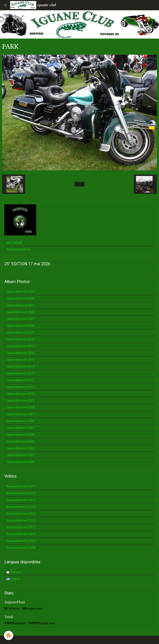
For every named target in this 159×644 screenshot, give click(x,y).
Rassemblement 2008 (21, 548)
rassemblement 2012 (20, 380)
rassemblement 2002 (20, 448)
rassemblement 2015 (20, 360)
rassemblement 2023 (20, 305)
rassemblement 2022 (20, 312)
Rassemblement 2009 (21, 541)
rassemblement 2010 (20, 394)
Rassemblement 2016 (21, 493)
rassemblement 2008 (20, 407)
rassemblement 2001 (20, 455)
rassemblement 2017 (20, 346)
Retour (79, 184)
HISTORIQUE (15, 243)
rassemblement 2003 (20, 441)
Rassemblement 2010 (21, 534)
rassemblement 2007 (20, 414)
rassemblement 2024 (20, 298)
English (13, 579)
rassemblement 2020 (20, 326)
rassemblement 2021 (20, 319)
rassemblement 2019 (20, 333)
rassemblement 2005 (20, 428)
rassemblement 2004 (20, 435)
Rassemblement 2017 (21, 486)
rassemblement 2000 (20, 462)
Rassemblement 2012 (21, 520)
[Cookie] (9, 635)
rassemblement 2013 (20, 373)
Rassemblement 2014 (21, 507)
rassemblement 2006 (20, 421)
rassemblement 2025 (20, 292)
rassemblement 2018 (20, 339)
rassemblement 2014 (20, 367)
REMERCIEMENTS (18, 250)
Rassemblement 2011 (21, 527)
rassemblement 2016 (20, 353)
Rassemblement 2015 (21, 500)
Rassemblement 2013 (21, 514)
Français (14, 572)
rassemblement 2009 (20, 401)
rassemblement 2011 (20, 387)
